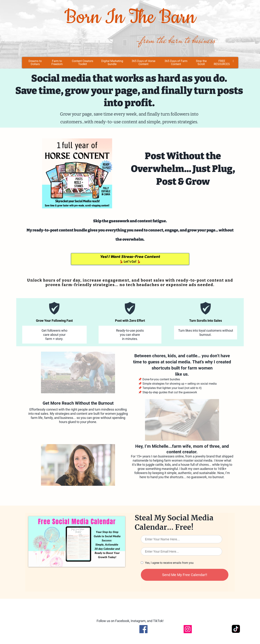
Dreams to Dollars (35, 63)
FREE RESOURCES (224, 63)
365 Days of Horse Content (143, 63)
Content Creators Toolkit (83, 63)
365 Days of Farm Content (176, 63)
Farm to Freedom (57, 63)
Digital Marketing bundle (112, 63)
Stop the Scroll (201, 63)
